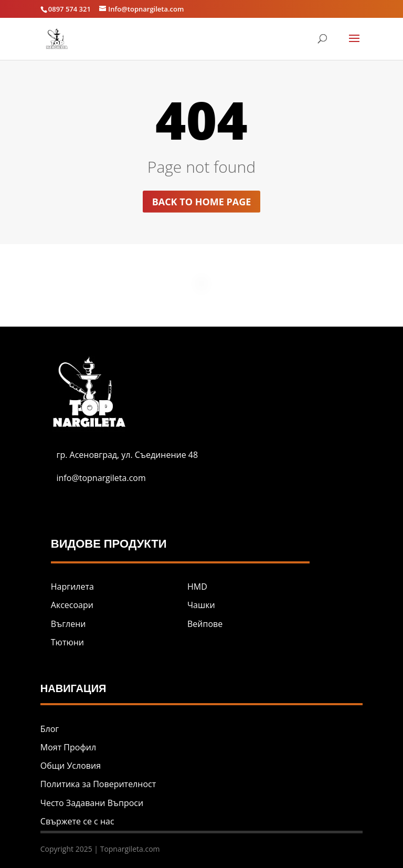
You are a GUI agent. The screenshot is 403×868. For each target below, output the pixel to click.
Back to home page (202, 202)
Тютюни (67, 642)
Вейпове (205, 624)
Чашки (201, 605)
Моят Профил (68, 747)
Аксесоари (72, 605)
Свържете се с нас (77, 821)
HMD (197, 587)
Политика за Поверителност (98, 784)
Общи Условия (71, 766)
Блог (50, 729)
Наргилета (72, 587)
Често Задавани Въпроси (92, 803)
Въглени (68, 624)
